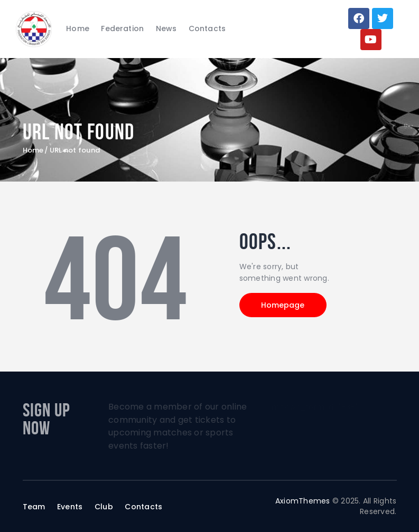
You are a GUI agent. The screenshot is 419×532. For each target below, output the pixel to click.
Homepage (283, 305)
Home (33, 150)
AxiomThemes (303, 501)
